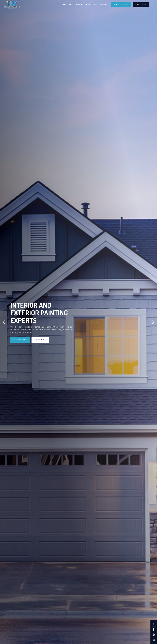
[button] (4, 322)
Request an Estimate (20, 340)
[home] (12, 5)
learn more (40, 340)
